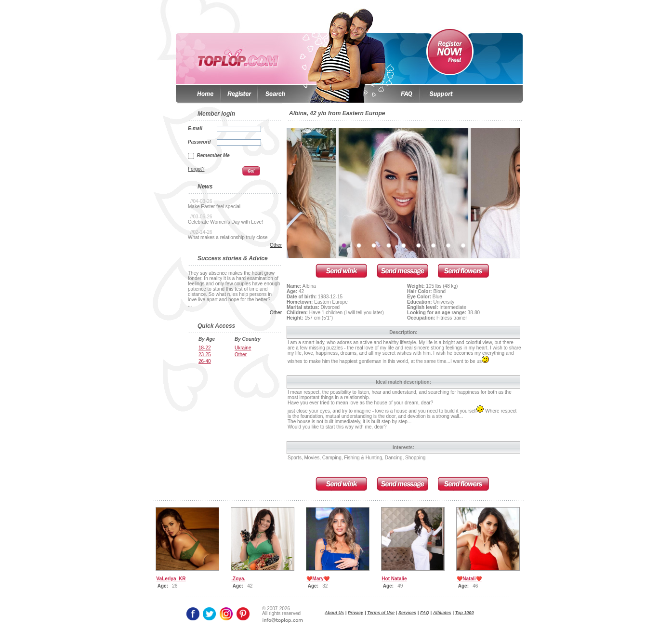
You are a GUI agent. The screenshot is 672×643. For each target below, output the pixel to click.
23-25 (205, 355)
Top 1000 (465, 613)
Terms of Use (381, 613)
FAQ (425, 613)
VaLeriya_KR (171, 579)
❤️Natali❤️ (469, 579)
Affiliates (442, 613)
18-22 (205, 348)
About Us (334, 613)
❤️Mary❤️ (318, 579)
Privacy (356, 613)
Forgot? (196, 169)
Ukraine (243, 348)
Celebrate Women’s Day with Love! (225, 222)
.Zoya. (238, 579)
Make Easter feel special (214, 207)
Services (407, 613)
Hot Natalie (394, 579)
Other (276, 245)
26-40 (205, 361)
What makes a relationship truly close (228, 237)
